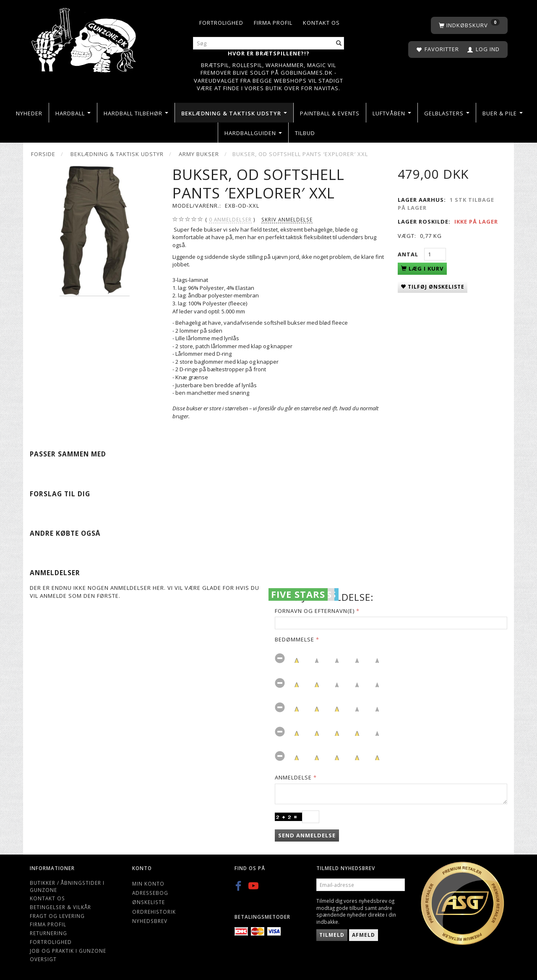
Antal (409, 254)
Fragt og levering (57, 916)
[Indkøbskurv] (469, 25)
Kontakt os (321, 23)
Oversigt (43, 959)
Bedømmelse (295, 639)
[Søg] (339, 43)
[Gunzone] (85, 38)
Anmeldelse (293, 777)
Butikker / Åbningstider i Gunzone (67, 886)
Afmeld (364, 935)
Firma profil (273, 23)
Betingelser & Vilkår (60, 907)
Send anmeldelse (307, 835)
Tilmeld (332, 935)
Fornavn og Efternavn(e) (315, 611)
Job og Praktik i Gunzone (68, 951)
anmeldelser (230, 220)
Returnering (48, 933)
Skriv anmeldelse (287, 219)
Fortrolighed (221, 23)
